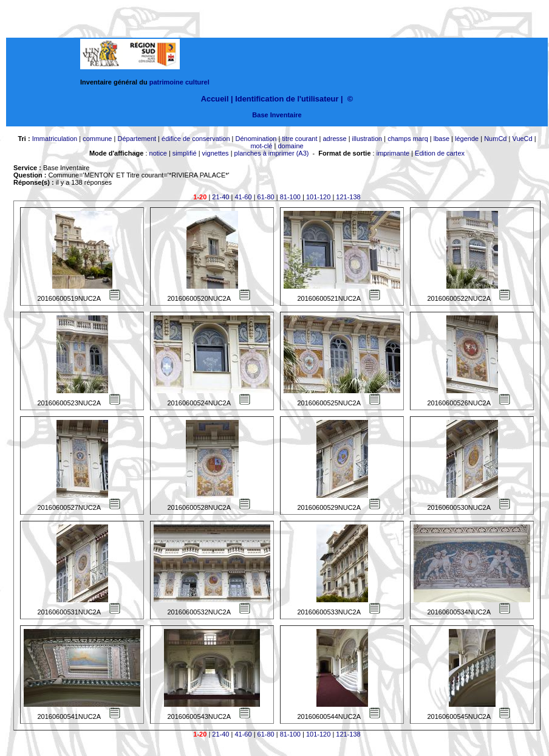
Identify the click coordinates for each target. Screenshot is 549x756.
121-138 (348, 197)
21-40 (220, 197)
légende (467, 139)
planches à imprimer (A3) (272, 153)
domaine (290, 146)
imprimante (393, 153)
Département (137, 139)
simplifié (185, 153)
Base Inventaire (277, 115)
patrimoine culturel (179, 82)
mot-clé (261, 146)
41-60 (243, 197)
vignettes (216, 153)
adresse (334, 139)
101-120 (318, 197)
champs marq (408, 139)
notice (158, 153)
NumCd (495, 139)
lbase (442, 139)
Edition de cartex (440, 153)
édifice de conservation (196, 139)
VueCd (522, 139)
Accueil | (217, 99)
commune (97, 139)
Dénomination (256, 139)
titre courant (299, 139)
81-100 (290, 197)
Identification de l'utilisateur (287, 99)
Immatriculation (55, 139)
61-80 (266, 197)
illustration (367, 139)
